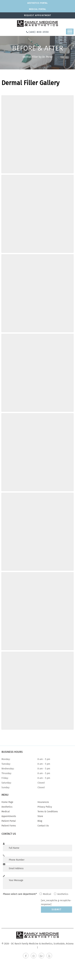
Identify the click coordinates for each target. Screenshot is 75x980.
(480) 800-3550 (39, 32)
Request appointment (38, 15)
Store (40, 816)
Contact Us (43, 826)
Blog (40, 821)
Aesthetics (7, 807)
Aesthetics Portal (37, 3)
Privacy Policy (45, 807)
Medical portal (37, 9)
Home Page (7, 802)
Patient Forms (9, 826)
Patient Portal (9, 821)
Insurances (43, 802)
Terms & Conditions (48, 812)
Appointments (9, 816)
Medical (6, 812)
